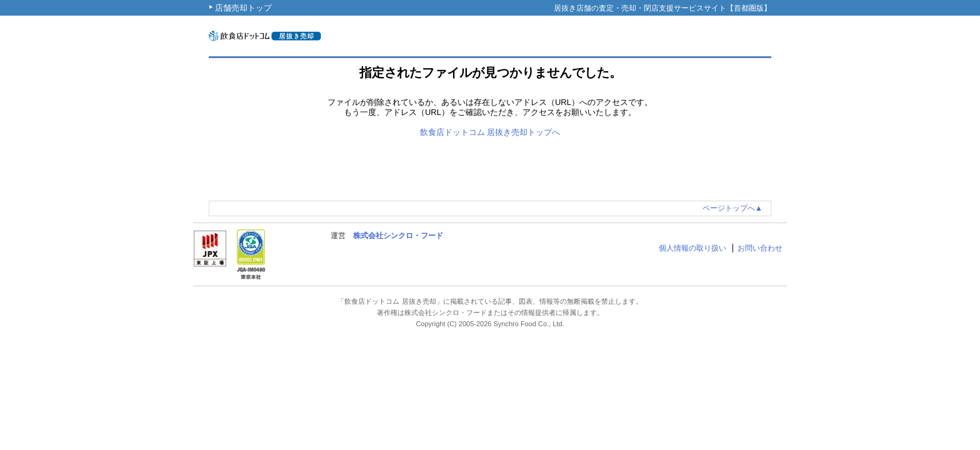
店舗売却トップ (243, 8)
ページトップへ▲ (732, 208)
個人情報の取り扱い (692, 248)
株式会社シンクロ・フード (398, 236)
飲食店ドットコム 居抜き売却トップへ (490, 132)
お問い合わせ (760, 248)
